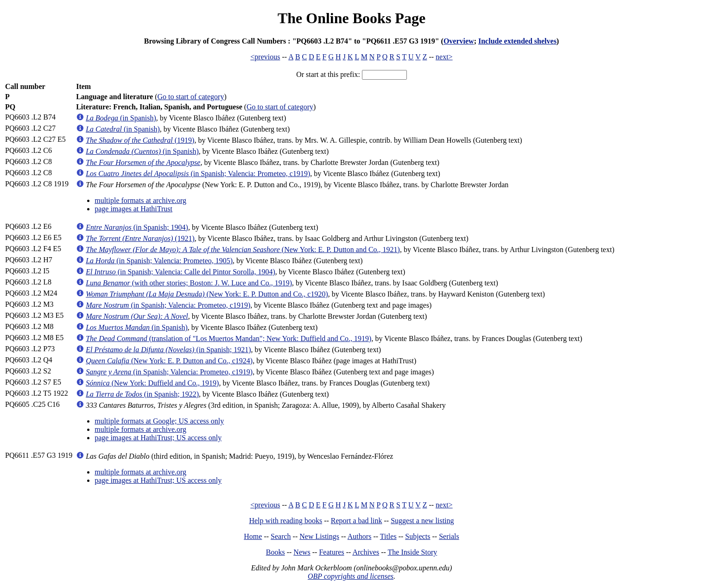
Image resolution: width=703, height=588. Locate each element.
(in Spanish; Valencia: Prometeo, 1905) (159, 261)
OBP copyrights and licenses (351, 576)
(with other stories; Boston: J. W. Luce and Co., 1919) (189, 283)
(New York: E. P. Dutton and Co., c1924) (169, 361)
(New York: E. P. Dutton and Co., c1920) (207, 294)
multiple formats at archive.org (140, 200)
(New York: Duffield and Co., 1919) (152, 383)
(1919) (140, 140)
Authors (360, 536)
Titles (388, 536)
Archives (366, 552)
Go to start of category (190, 97)
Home (253, 536)
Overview (459, 41)
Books (275, 552)
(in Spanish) (121, 118)
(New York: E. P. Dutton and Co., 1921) (243, 250)
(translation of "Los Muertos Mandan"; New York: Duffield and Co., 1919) (228, 338)
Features (331, 552)
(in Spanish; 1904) (137, 227)
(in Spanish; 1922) (142, 394)
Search (281, 536)
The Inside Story (413, 552)
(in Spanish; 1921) (168, 350)
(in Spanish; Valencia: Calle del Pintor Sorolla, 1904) (180, 272)
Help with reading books (285, 521)
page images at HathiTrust (133, 209)
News (302, 552)
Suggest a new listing (422, 521)
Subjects (418, 536)
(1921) (140, 238)
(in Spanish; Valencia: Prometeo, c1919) (198, 174)
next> (444, 57)
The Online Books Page (351, 18)
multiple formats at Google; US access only (159, 421)
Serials (449, 536)
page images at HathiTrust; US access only (158, 438)
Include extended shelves (517, 41)
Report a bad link (357, 521)
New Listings (319, 536)
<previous (265, 57)
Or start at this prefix (327, 74)
